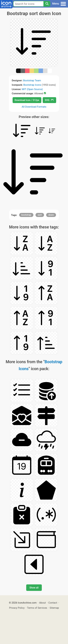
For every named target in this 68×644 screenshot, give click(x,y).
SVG (49, 100)
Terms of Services (37, 608)
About (42, 603)
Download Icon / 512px (27, 100)
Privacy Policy (17, 608)
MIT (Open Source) (32, 89)
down (51, 215)
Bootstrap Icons (32, 85)
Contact (53, 603)
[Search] (47, 4)
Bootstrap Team (32, 80)
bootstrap (26, 215)
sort (40, 215)
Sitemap (54, 608)
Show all (34, 588)
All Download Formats (34, 107)
